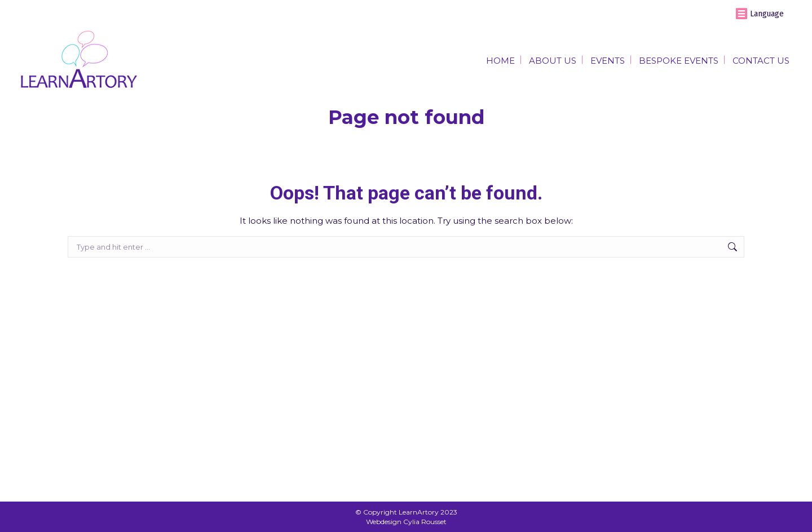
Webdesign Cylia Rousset (406, 522)
